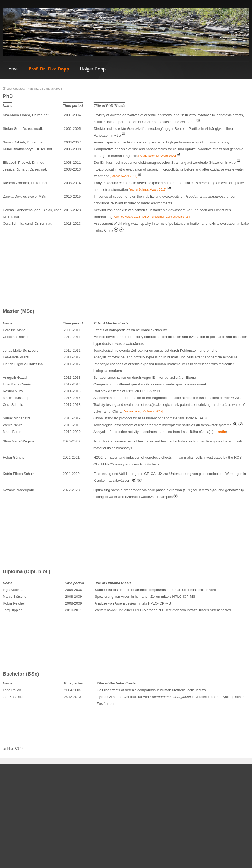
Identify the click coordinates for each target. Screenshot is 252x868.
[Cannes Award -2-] (177, 217)
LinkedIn (219, 432)
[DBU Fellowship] (153, 217)
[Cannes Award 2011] (123, 176)
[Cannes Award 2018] (128, 217)
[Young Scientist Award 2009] (157, 156)
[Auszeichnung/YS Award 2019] (143, 411)
